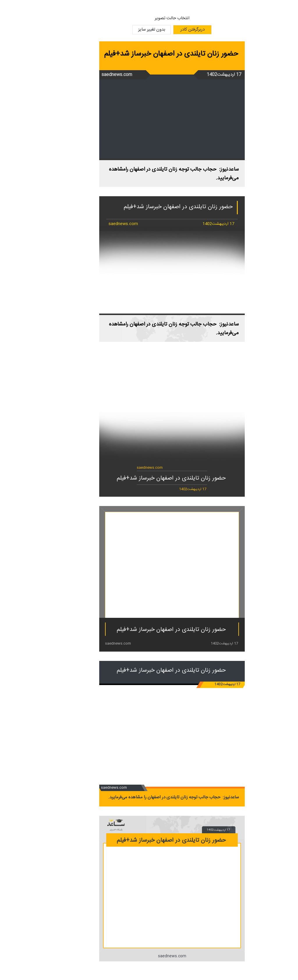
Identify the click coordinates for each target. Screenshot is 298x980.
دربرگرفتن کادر (170, 30)
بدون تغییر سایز (129, 30)
